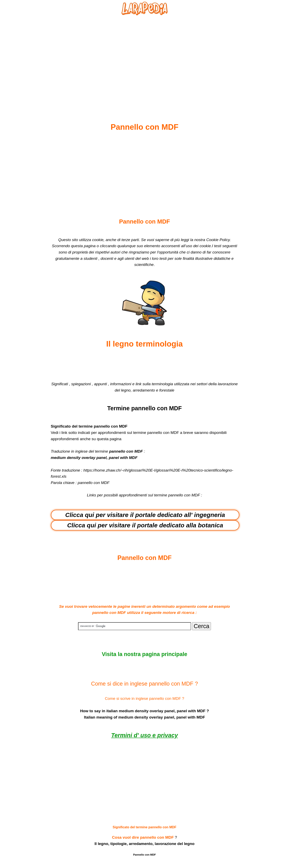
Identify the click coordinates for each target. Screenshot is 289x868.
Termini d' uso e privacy (144, 735)
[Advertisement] (144, 59)
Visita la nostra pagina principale (144, 654)
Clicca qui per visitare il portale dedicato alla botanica (145, 525)
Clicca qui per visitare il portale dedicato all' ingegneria (145, 515)
